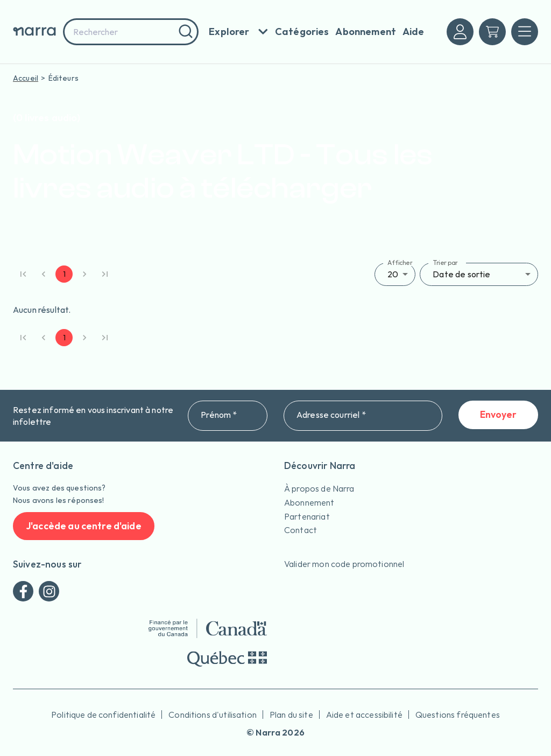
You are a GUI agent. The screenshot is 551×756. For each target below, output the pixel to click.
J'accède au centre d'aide (84, 526)
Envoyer (498, 415)
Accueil (26, 78)
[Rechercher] (184, 32)
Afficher (400, 262)
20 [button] (393, 274)
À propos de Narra (319, 488)
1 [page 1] (64, 274)
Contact (301, 530)
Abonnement (309, 502)
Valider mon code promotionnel (344, 564)
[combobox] (131, 32)
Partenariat (307, 516)
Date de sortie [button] (461, 274)
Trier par (445, 262)
